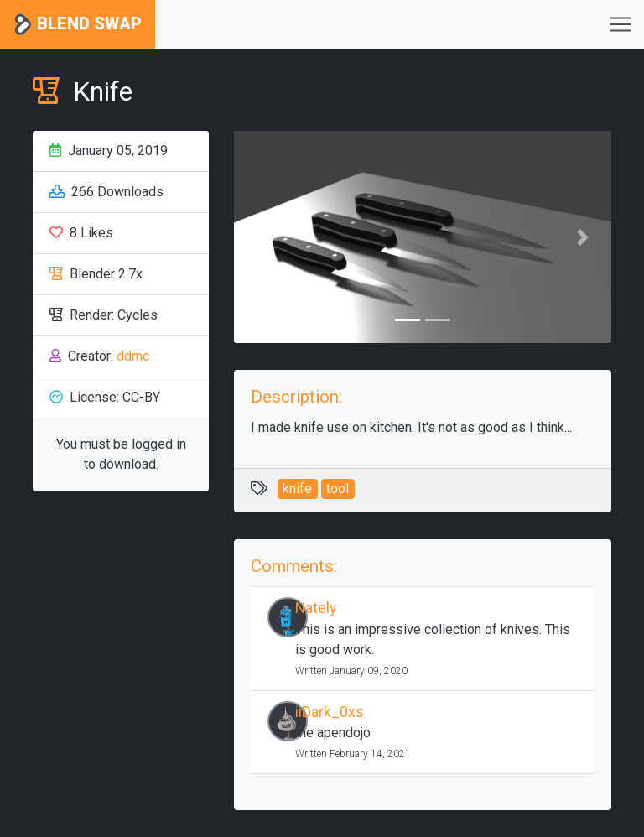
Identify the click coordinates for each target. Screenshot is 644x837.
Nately (316, 608)
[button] (262, 237)
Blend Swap (78, 25)
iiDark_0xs (330, 712)
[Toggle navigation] (621, 24)
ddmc (133, 356)
